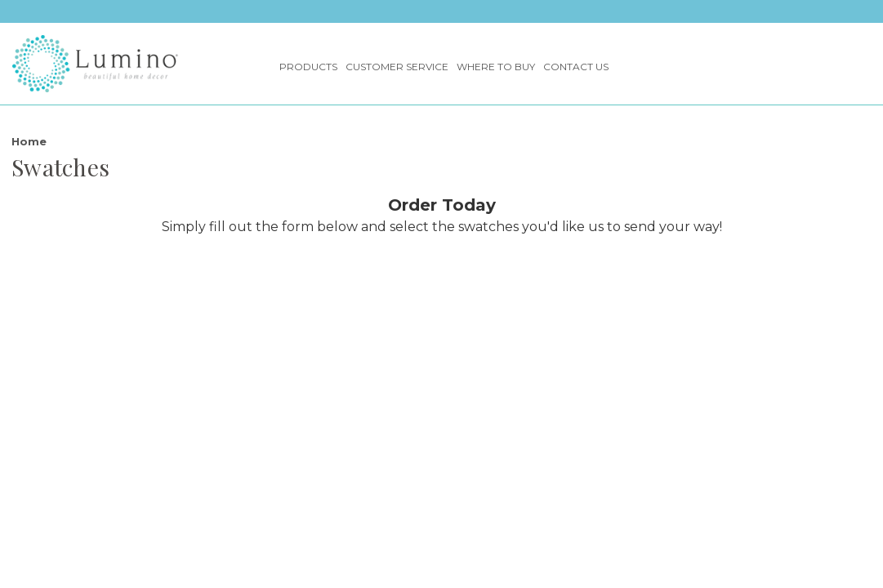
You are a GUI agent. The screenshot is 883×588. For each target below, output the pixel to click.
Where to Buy (496, 67)
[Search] (835, 64)
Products (308, 67)
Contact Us (576, 67)
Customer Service (397, 67)
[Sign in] (804, 64)
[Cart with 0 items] (866, 64)
